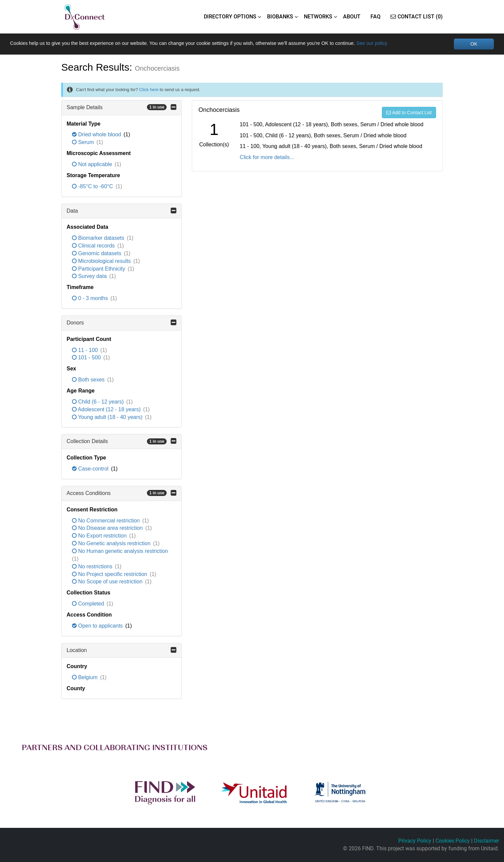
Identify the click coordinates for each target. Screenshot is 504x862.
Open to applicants (98, 626)
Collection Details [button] (121, 442)
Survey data (90, 277)
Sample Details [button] (121, 107)
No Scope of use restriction (108, 582)
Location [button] (121, 650)
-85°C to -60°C (93, 187)
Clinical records (94, 246)
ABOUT (352, 17)
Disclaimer (486, 841)
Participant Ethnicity (99, 269)
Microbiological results (102, 261)
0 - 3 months (91, 299)
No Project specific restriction (110, 574)
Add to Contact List (409, 113)
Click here (149, 90)
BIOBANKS (280, 17)
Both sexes (89, 380)
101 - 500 (87, 358)
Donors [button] (121, 323)
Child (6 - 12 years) (99, 402)
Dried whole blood (97, 135)
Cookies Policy (453, 841)
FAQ (375, 17)
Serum (84, 143)
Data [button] (121, 211)
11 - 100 (86, 350)
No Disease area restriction (108, 529)
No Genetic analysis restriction (112, 544)
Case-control (91, 469)
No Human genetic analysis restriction (120, 551)
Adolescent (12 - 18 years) (107, 410)
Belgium (86, 678)
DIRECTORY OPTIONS (230, 17)
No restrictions (93, 567)
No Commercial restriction (107, 521)
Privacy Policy (415, 841)
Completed (89, 604)
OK (474, 44)
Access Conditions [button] (121, 493)
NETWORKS (318, 17)
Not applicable (93, 165)
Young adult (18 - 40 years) (108, 417)
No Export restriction (100, 536)
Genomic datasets (97, 254)
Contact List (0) (417, 17)
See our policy (407, 44)
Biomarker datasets (99, 239)
